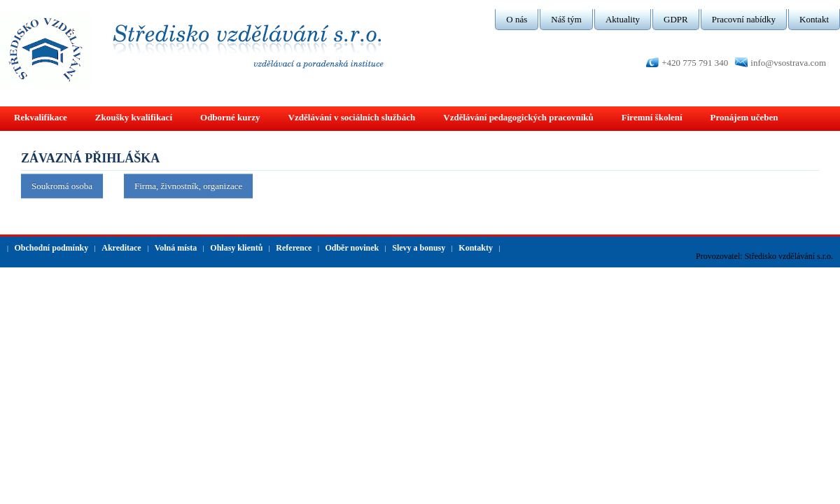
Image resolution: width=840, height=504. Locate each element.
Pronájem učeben (744, 117)
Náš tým (566, 19)
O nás (517, 19)
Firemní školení (652, 117)
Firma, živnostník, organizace (188, 186)
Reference (294, 248)
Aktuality (623, 19)
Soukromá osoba (62, 186)
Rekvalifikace (41, 117)
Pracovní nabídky (744, 19)
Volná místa (176, 248)
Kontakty (476, 248)
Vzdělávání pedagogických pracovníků (518, 117)
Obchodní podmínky (52, 248)
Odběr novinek (352, 248)
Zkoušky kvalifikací (134, 117)
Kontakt (814, 19)
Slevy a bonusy (419, 248)
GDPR (676, 19)
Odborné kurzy (230, 117)
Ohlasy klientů (236, 248)
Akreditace (121, 248)
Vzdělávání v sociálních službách (352, 117)
